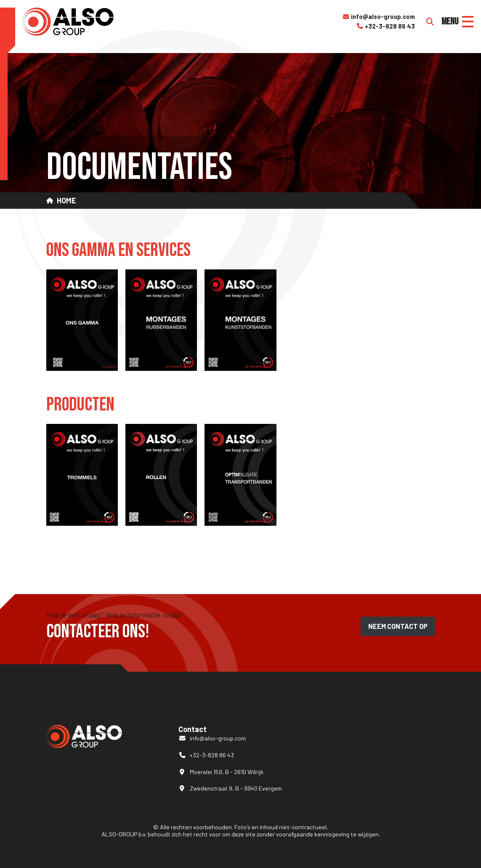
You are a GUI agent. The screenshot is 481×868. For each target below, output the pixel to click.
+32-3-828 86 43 (385, 27)
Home (66, 201)
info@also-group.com (379, 17)
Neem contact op (398, 626)
